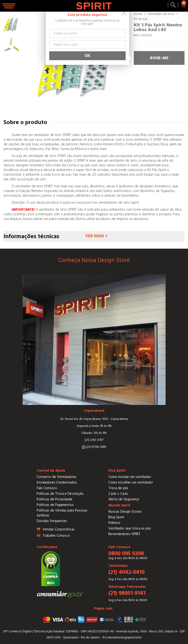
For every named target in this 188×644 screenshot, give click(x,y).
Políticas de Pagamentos (55, 505)
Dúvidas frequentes (52, 521)
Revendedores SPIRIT (124, 534)
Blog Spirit (116, 517)
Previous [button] (38, 51)
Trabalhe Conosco (56, 536)
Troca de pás (118, 488)
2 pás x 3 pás (118, 494)
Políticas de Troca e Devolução (60, 494)
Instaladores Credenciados (57, 482)
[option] (12, 24)
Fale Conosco (47, 488)
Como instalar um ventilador (130, 477)
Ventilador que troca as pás (130, 528)
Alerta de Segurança (124, 499)
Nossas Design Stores (125, 512)
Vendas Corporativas (59, 529)
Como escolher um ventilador (131, 482)
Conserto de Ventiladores (57, 477)
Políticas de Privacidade (55, 499)
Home (138, 14)
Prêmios (114, 523)
